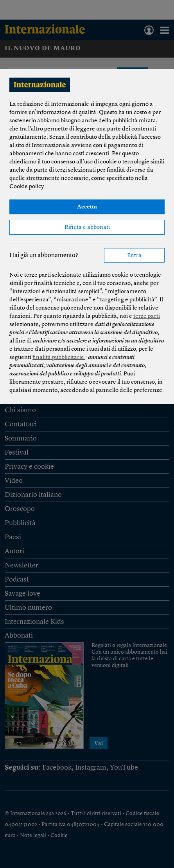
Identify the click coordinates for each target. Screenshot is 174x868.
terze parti (147, 316)
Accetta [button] (87, 207)
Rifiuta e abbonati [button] (87, 227)
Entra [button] (134, 256)
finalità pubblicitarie (59, 358)
